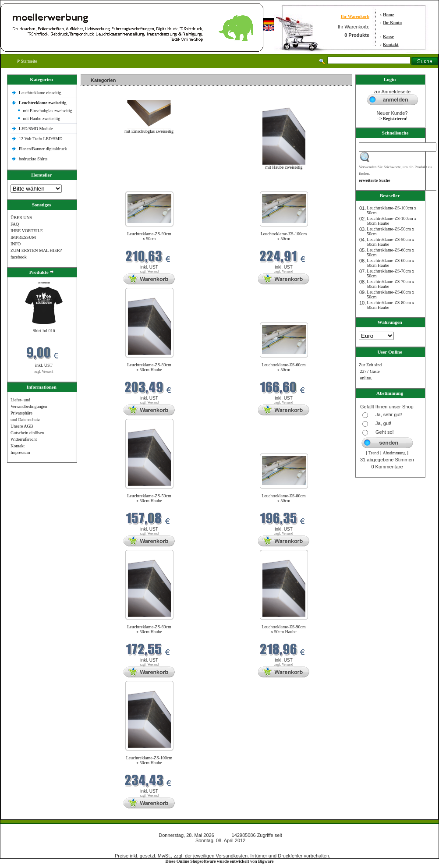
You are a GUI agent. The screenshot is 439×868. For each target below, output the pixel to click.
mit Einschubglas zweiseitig (47, 111)
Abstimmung (394, 453)
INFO (16, 244)
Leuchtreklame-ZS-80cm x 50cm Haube (149, 367)
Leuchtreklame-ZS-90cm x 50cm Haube (284, 629)
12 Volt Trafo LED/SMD (41, 139)
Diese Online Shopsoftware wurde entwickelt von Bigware (220, 861)
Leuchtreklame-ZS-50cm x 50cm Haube (149, 498)
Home (389, 15)
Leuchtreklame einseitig (41, 93)
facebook (19, 257)
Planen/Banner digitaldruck (43, 149)
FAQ (15, 224)
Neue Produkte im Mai (103, 186)
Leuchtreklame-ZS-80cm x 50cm (284, 498)
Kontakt (391, 44)
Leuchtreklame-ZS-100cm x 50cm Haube (149, 760)
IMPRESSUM (23, 237)
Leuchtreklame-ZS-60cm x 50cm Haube (149, 629)
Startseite (27, 61)
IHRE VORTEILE (27, 231)
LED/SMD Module (36, 129)
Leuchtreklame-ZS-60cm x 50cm (284, 367)
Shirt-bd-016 (44, 331)
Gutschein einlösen (27, 433)
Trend (374, 453)
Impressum (20, 452)
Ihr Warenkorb (355, 16)
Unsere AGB (22, 426)
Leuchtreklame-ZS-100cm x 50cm (284, 236)
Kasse (388, 37)
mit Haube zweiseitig (41, 119)
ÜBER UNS (21, 218)
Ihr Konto (392, 23)
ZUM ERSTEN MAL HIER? (36, 250)
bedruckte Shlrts (33, 159)
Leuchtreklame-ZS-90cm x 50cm (149, 236)
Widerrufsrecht (24, 439)
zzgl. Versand (44, 372)
